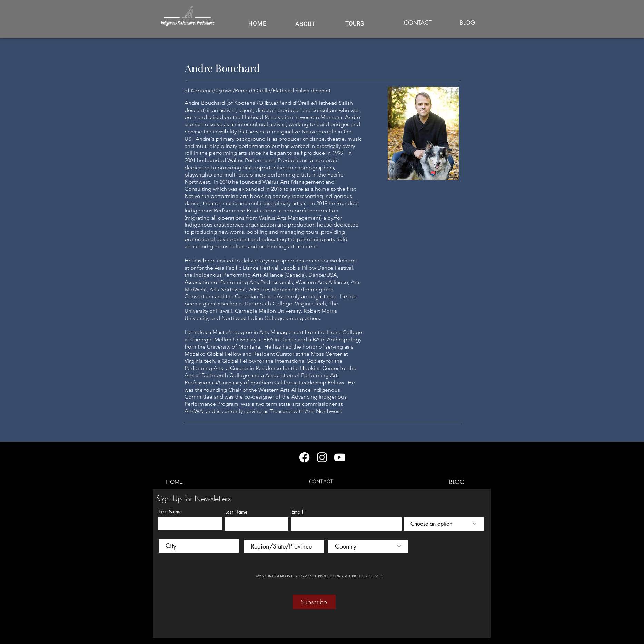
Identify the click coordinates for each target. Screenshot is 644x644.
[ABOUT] (306, 24)
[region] (355, 27)
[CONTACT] (418, 23)
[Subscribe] (314, 602)
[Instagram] (322, 457)
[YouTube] (340, 457)
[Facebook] (304, 457)
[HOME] (258, 23)
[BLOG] (468, 23)
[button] (355, 23)
